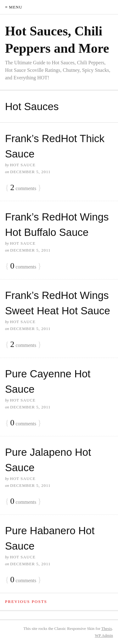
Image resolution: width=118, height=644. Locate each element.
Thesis (107, 628)
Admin (104, 635)
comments (23, 188)
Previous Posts (26, 601)
